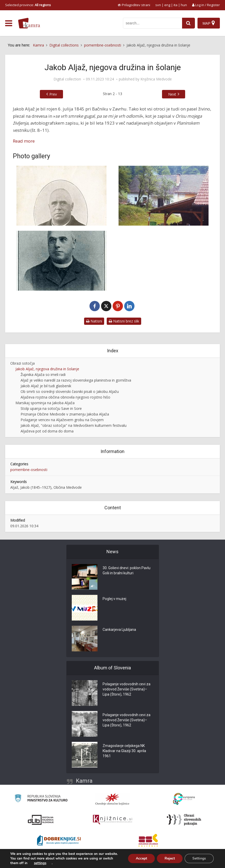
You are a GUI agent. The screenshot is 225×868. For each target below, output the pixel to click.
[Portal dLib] (41, 820)
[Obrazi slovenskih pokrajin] (184, 820)
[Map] (209, 23)
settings (40, 863)
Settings (199, 858)
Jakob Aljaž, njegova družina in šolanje (47, 369)
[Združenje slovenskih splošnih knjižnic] (112, 820)
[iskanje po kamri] (152, 23)
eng (167, 5)
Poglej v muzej (114, 599)
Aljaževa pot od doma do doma (47, 431)
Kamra (84, 781)
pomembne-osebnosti (29, 470)
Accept (141, 858)
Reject (170, 858)
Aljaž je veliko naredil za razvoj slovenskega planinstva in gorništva (76, 380)
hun (184, 5)
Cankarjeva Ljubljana (119, 630)
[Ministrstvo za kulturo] (41, 799)
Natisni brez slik (124, 321)
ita (175, 5)
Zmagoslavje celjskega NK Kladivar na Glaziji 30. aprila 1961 (124, 751)
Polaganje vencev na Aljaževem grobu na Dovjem (62, 420)
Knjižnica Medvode (156, 79)
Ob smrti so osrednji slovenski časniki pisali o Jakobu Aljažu (70, 391)
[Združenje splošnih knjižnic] (148, 840)
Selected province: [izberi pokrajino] (28, 5)
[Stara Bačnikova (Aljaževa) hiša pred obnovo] (164, 196)
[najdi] (188, 23)
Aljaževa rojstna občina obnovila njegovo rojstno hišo (65, 397)
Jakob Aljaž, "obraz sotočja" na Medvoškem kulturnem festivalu (74, 425)
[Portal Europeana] (184, 799)
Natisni (94, 321)
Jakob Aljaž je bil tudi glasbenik (46, 386)
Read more (24, 141)
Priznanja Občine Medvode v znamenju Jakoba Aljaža (65, 414)
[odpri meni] (9, 23)
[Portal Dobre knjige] (59, 840)
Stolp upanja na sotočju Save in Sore (51, 408)
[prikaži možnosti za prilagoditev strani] (134, 5)
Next (172, 94)
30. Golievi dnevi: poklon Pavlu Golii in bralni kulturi (127, 570)
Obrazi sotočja (22, 363)
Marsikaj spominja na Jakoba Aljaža (45, 403)
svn (158, 5)
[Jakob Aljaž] (61, 196)
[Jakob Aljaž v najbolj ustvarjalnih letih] (61, 261)
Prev (53, 94)
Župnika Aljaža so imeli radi (43, 375)
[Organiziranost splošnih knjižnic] (112, 799)
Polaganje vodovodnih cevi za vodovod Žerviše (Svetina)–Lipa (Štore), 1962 (127, 689)
